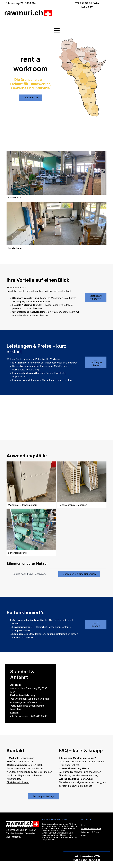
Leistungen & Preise (90, 832)
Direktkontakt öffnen (18, 782)
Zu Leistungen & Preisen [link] (96, 362)
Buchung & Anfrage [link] (44, 796)
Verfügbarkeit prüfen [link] (96, 297)
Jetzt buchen (30, 98)
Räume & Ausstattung (91, 829)
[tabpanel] (34, 3)
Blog (83, 825)
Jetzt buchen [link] (96, 625)
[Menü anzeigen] (57, 30)
